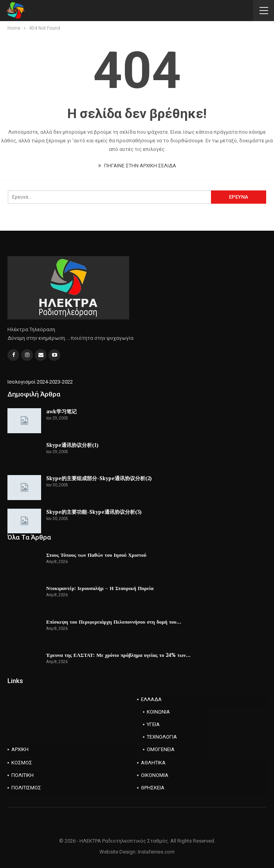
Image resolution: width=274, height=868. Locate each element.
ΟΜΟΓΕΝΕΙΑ (161, 749)
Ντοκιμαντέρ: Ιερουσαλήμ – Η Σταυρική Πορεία (100, 588)
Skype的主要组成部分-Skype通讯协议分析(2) (99, 478)
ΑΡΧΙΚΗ (20, 749)
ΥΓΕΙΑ (153, 724)
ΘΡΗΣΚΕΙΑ (153, 788)
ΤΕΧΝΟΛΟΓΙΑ (162, 737)
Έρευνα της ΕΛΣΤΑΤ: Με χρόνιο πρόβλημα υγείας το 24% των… (118, 655)
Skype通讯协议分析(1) (72, 445)
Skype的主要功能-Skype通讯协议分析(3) (94, 512)
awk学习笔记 (61, 411)
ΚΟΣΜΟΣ (22, 763)
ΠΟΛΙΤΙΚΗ (23, 775)
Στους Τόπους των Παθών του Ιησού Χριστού (96, 555)
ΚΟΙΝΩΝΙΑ (158, 712)
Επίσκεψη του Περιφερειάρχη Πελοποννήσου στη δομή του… (114, 622)
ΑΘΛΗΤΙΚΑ (153, 763)
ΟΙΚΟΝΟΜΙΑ (155, 775)
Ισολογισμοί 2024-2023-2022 (40, 382)
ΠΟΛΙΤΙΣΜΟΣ (26, 788)
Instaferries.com (156, 852)
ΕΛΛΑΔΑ (151, 699)
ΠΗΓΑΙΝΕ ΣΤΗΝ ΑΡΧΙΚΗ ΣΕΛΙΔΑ (137, 166)
